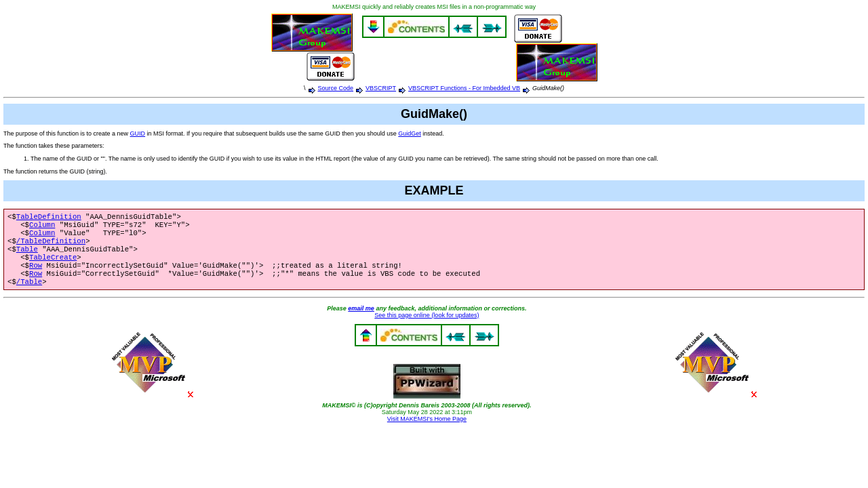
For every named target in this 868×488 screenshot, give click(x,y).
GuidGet (410, 134)
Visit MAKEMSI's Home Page (427, 431)
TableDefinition (49, 218)
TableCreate (53, 265)
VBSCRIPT (381, 88)
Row (36, 274)
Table (27, 256)
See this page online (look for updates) (427, 327)
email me (361, 321)
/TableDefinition (51, 246)
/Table (29, 293)
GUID (138, 134)
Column (42, 227)
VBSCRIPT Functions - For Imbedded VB (464, 88)
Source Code (336, 88)
